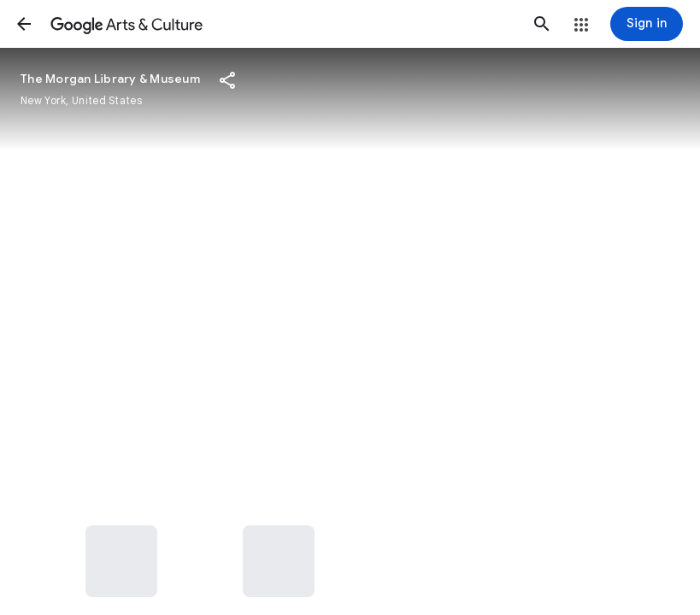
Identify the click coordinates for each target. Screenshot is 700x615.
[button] (24, 24)
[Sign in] (647, 24)
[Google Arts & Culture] (283, 24)
